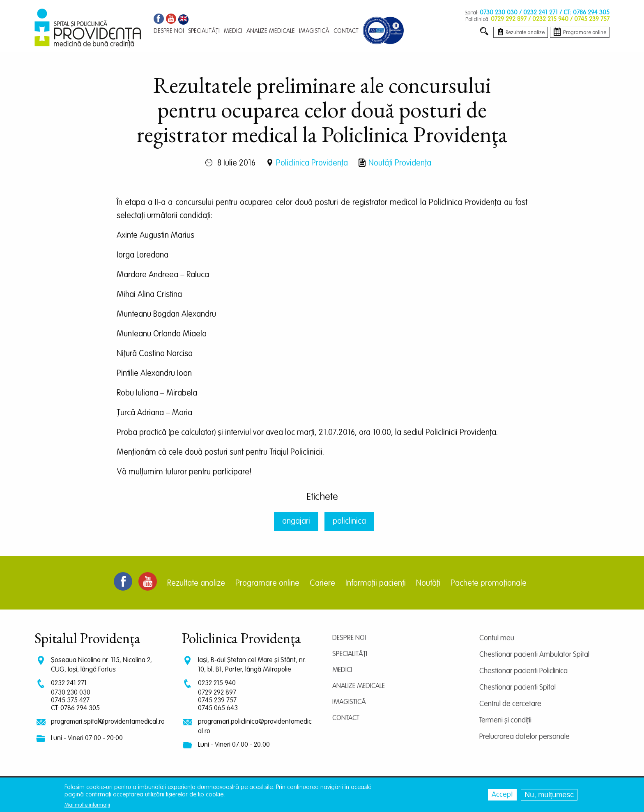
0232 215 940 (217, 683)
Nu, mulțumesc (549, 795)
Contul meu (497, 638)
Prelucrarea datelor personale (524, 737)
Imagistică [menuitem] (314, 31)
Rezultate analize (196, 584)
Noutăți (428, 584)
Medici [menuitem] (233, 31)
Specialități (350, 654)
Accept (502, 795)
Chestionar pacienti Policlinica (523, 671)
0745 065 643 (218, 708)
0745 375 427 (70, 700)
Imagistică (349, 702)
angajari (296, 522)
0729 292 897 (217, 693)
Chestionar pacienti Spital (517, 688)
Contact (346, 718)
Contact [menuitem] (346, 31)
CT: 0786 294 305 (75, 708)
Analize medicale (359, 686)
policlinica (349, 522)
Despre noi (349, 638)
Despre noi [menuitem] (169, 31)
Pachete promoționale (489, 584)
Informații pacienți (376, 584)
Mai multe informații (87, 805)
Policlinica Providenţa (312, 163)
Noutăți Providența (400, 163)
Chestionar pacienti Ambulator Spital (534, 655)
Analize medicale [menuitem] (271, 31)
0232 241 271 (69, 683)
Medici (342, 670)
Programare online (267, 584)
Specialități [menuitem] (204, 31)
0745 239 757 (217, 700)
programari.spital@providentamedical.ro (108, 722)
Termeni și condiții (505, 720)
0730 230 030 (71, 693)
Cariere (322, 584)
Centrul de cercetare (510, 704)
